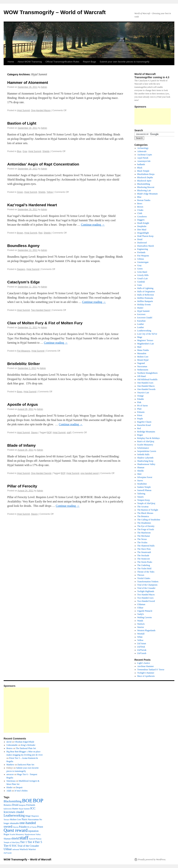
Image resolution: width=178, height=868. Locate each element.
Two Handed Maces (146, 595)
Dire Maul (142, 230)
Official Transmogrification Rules (62, 62)
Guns (140, 285)
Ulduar (140, 608)
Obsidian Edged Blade (24, 742)
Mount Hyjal (143, 360)
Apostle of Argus (23, 404)
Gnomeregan (143, 262)
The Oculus (142, 542)
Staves (34, 433)
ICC (33, 808)
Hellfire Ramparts (145, 301)
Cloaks (140, 210)
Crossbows (142, 217)
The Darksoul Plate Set (26, 748)
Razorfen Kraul (144, 425)
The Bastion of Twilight (148, 510)
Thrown (141, 575)
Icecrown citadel (14, 812)
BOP (49, 433)
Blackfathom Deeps (146, 174)
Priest (140, 415)
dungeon (22, 805)
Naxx (24, 819)
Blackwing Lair (144, 190)
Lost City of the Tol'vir (147, 334)
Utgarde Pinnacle (145, 611)
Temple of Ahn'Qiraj (146, 503)
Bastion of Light (22, 123)
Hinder (10, 787)
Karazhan (141, 321)
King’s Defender (28, 745)
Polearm (141, 412)
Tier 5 (38, 842)
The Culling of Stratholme (149, 520)
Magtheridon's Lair (146, 344)
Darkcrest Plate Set (26, 765)
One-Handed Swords (41, 473)
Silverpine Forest (145, 477)
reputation (33, 831)
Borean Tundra (144, 200)
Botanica (8, 805)
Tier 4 (31, 842)
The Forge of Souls (146, 529)
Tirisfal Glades (144, 578)
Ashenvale (142, 151)
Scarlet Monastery (145, 445)
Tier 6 (7, 846)
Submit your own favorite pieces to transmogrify (125, 62)
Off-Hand (141, 376)
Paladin (141, 399)
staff (69, 433)
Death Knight (143, 223)
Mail (139, 347)
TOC (14, 846)
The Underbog (144, 565)
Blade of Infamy (21, 445)
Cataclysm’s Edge (24, 282)
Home (11, 62)
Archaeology (143, 148)
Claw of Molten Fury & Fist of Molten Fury (45, 323)
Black (140, 168)
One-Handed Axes (145, 383)
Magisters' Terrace (145, 340)
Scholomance (143, 448)
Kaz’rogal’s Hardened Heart (32, 205)
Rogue (140, 435)
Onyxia (16, 827)
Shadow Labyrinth (145, 458)
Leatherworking (144, 331)
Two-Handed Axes (145, 598)
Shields (46, 151)
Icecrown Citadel (145, 318)
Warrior (141, 627)
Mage (140, 337)
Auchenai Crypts (145, 155)
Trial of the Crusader (146, 588)
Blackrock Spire (144, 181)
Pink (139, 402)
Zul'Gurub (142, 653)
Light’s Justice (144, 663)
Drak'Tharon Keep (145, 236)
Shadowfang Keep (145, 461)
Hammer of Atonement (28, 82)
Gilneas (141, 259)
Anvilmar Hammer (146, 666)
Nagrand (141, 363)
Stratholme (142, 484)
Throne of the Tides (146, 572)
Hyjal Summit (23, 110)
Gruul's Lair (143, 278)
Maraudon (142, 353)
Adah (9, 791)
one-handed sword (89, 473)
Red (40, 233)
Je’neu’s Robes (21, 791)
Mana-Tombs (143, 350)
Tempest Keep (144, 500)
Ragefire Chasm (144, 422)
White (140, 637)
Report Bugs (90, 62)
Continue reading (93, 225)
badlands (141, 164)
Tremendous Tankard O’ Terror (151, 670)
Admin (44, 87)
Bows (20, 392)
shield (15, 838)
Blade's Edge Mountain (147, 194)
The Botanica (143, 516)
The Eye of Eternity (146, 526)
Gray (25, 151)
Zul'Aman (142, 643)
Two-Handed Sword (41, 310)
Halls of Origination (146, 292)
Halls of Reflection (146, 295)
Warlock (141, 624)
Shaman (141, 467)
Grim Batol (142, 272)
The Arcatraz (143, 507)
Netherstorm (143, 370)
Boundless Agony (23, 246)
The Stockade (143, 555)
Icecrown (141, 314)
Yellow (50, 192)
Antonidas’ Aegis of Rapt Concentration (43, 164)
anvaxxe (10, 774)
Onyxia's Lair (143, 393)
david (9, 742)
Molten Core (143, 357)
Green (20, 192)
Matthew (10, 765)
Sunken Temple (144, 487)
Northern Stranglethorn (147, 373)
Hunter (140, 308)
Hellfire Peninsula (145, 298)
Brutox (10, 748)
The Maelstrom (144, 533)
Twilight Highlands (146, 591)
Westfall (141, 634)
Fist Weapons (24, 351)
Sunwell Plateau (144, 490)
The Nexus (142, 539)
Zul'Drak (141, 647)
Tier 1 (24, 842)
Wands (140, 621)
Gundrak (141, 282)
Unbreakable (12, 745)
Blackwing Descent (146, 187)
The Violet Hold (144, 569)
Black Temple (143, 171)
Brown (20, 233)
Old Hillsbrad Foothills (147, 380)
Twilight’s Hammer (146, 673)
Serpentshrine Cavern (147, 451)
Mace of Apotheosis (146, 676)
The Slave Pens (144, 549)
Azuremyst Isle (144, 161)
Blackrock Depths (145, 177)
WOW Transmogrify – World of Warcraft (55, 12)
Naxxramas (142, 366)
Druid (140, 239)
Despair (19, 787)
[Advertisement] (26, 710)
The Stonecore (144, 559)
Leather (141, 324)
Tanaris (140, 497)
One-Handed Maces (41, 110)
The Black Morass (145, 513)
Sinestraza (11, 781)
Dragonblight (143, 233)
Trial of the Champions (147, 585)
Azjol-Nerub (143, 158)
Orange (140, 396)
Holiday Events (144, 305)
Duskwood (142, 243)
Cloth (140, 213)
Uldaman (141, 604)
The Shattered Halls (146, 546)
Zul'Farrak (142, 650)
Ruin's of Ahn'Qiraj (146, 441)
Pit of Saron (142, 406)
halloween (8, 809)
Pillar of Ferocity (22, 486)
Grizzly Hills (143, 275)
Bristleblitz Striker (24, 364)
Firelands (141, 252)
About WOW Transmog (30, 62)
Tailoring (141, 494)
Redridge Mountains (146, 432)
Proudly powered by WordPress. (152, 859)
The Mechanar (144, 536)
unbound (16, 849)
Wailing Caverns (145, 617)
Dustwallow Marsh (146, 246)
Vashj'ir (141, 614)
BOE (27, 801)
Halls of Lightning (145, 288)
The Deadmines (144, 523)
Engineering (143, 249)
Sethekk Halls (143, 454)
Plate (139, 409)
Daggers (21, 269)
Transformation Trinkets (148, 582)
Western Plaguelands (146, 630)
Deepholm (142, 226)
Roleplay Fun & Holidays (149, 438)
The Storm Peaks (145, 562)
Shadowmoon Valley (146, 464)
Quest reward (16, 830)
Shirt (139, 474)
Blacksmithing (144, 184)
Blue (19, 151)
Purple (140, 419)
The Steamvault (144, 552)
